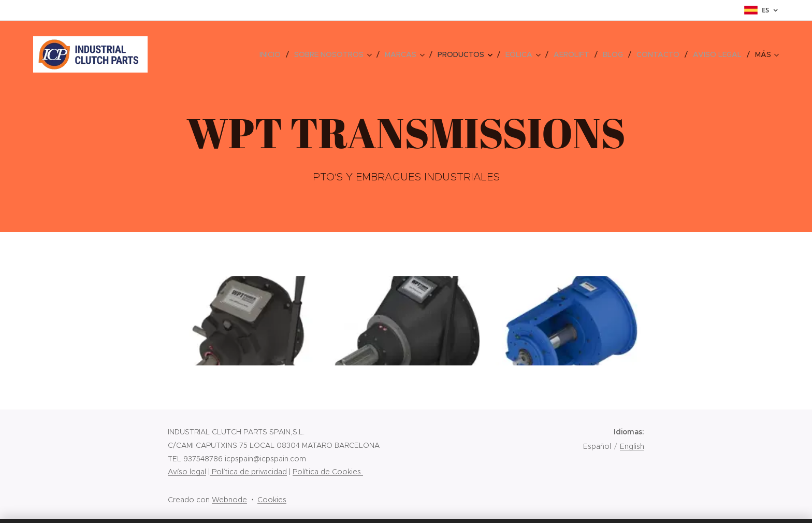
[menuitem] (179, 54)
